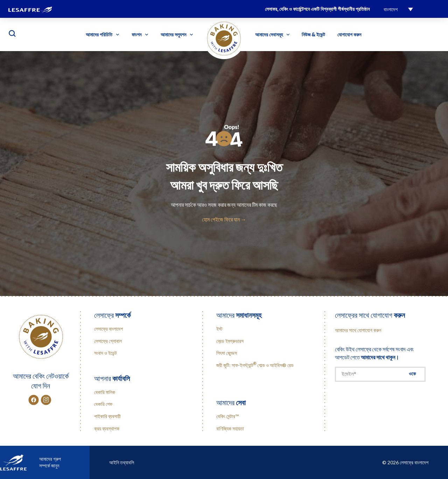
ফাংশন (140, 35)
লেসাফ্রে (112, 315)
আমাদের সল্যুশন (177, 35)
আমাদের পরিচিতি (103, 35)
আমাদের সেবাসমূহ (272, 35)
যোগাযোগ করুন (349, 34)
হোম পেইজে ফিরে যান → (224, 219)
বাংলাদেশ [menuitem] (391, 9)
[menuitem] (398, 9)
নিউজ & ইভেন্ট (313, 34)
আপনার (112, 378)
